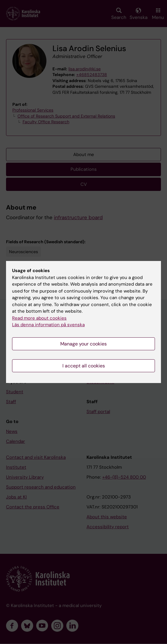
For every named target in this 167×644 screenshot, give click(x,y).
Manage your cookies (83, 344)
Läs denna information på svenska (48, 325)
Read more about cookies (39, 318)
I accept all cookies (84, 366)
